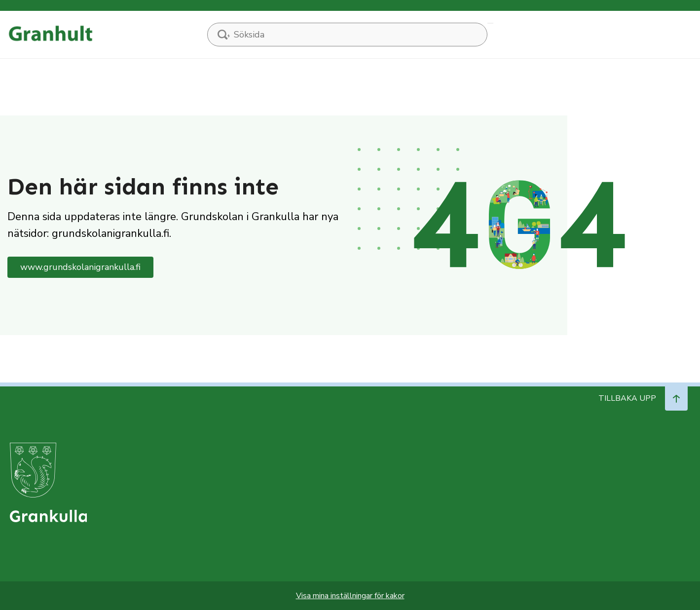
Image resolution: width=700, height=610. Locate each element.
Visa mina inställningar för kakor (350, 596)
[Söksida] (347, 35)
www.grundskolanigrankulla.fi (80, 267)
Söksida (490, 23)
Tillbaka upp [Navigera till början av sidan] (643, 398)
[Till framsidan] (50, 34)
